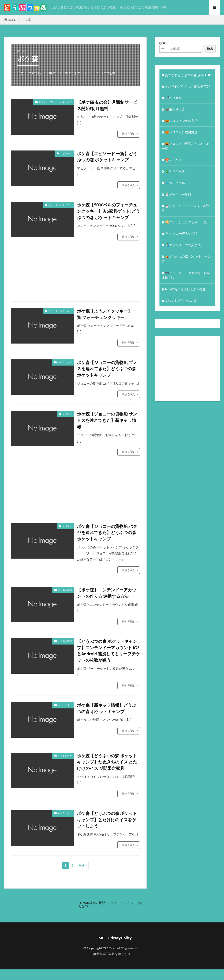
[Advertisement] (117, 274)
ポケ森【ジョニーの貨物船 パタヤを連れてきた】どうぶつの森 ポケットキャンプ (107, 532)
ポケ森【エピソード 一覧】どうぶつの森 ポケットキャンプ (107, 157)
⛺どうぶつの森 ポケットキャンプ (186, 259)
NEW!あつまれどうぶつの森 (185, 289)
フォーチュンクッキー (60, 205)
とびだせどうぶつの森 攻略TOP (188, 86)
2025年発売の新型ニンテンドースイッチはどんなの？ (111, 904)
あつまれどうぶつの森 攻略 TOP (143, 7)
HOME (12, 20)
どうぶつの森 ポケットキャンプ (55, 102)
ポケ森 (27, 19)
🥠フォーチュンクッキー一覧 (186, 222)
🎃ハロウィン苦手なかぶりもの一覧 (186, 146)
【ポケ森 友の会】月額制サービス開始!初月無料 (107, 105)
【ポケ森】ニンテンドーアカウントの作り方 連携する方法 (107, 593)
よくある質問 (65, 590)
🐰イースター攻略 (178, 194)
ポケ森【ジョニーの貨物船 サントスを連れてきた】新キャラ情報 (107, 420)
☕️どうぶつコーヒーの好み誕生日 (186, 208)
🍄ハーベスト (175, 160)
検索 (162, 43)
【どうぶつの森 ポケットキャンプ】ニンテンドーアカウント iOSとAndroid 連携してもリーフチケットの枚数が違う (109, 651)
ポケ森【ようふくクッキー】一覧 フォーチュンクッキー (107, 314)
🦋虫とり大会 (175, 109)
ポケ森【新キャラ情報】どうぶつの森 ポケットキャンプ (107, 708)
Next (81, 865)
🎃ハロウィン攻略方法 (181, 121)
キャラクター (65, 362)
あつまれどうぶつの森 (181, 301)
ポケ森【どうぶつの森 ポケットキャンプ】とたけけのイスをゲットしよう (107, 819)
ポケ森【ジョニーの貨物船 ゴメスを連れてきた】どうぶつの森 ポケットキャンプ (107, 369)
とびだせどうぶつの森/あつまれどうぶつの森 (83, 7)
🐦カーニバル (175, 183)
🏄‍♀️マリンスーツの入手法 (183, 245)
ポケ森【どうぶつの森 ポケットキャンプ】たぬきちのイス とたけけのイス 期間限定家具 (107, 762)
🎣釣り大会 (173, 98)
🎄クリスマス (175, 171)
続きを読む (129, 134)
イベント (67, 414)
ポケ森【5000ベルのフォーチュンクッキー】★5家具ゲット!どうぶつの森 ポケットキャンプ (109, 211)
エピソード (66, 153)
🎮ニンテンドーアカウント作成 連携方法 (186, 275)
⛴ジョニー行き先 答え (182, 233)
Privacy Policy (120, 938)
